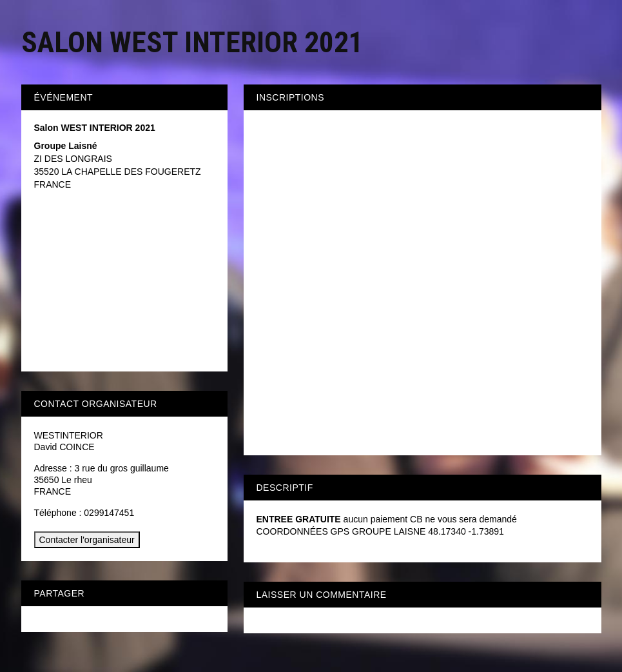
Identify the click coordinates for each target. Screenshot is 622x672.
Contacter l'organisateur (87, 540)
